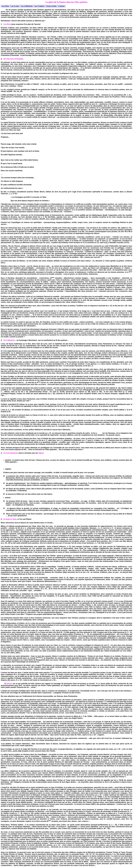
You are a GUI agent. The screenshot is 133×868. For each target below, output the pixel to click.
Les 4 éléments (27, 6)
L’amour (61, 6)
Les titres (5, 6)
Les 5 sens (15, 6)
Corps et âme (51, 6)
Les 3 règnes (39, 6)
